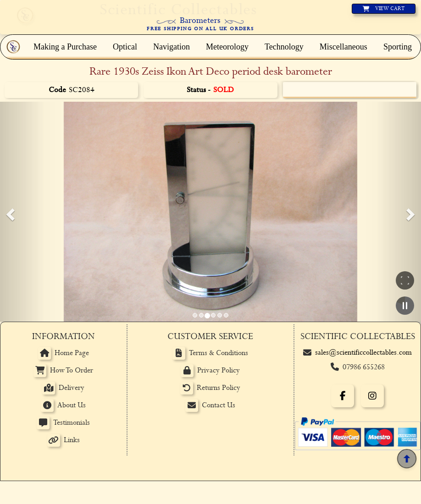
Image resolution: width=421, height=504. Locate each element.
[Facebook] (343, 396)
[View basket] (384, 9)
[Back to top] (407, 458)
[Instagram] (372, 396)
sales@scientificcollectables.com (363, 353)
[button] (9, 212)
